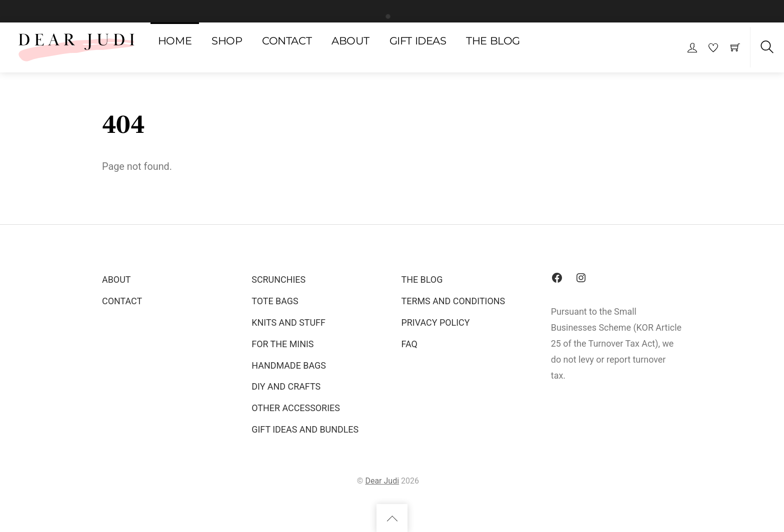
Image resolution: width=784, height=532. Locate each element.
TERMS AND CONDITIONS (453, 301)
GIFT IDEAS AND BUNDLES (305, 429)
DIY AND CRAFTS (286, 386)
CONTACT (287, 41)
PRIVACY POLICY (436, 322)
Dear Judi (382, 481)
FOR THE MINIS (282, 344)
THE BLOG (493, 41)
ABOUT (350, 41)
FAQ (409, 344)
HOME (175, 41)
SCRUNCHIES (278, 279)
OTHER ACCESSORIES (296, 408)
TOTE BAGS (275, 301)
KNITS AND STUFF (288, 322)
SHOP (227, 41)
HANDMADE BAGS (289, 365)
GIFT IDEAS (418, 41)
